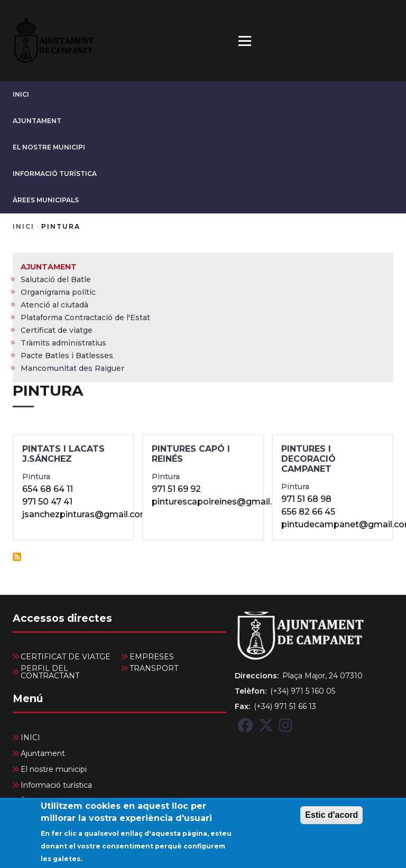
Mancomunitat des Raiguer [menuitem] (72, 368)
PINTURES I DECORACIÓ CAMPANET (308, 459)
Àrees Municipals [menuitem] (52, 801)
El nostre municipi (49, 147)
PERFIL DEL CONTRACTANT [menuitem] (50, 672)
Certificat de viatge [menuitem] (57, 330)
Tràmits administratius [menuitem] (63, 343)
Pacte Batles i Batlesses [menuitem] (67, 356)
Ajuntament (37, 121)
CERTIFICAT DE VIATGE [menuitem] (66, 657)
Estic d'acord (331, 821)
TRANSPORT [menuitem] (154, 668)
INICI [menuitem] (30, 738)
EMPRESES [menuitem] (152, 657)
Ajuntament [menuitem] (49, 267)
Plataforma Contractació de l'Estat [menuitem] (85, 318)
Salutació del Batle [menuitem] (56, 279)
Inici (24, 226)
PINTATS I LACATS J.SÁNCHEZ (63, 454)
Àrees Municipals (46, 200)
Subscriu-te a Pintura (17, 557)
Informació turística (55, 174)
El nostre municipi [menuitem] (54, 769)
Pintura (36, 477)
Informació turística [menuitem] (56, 785)
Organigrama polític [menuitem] (58, 292)
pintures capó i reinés (191, 454)
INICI (21, 94)
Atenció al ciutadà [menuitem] (54, 305)
